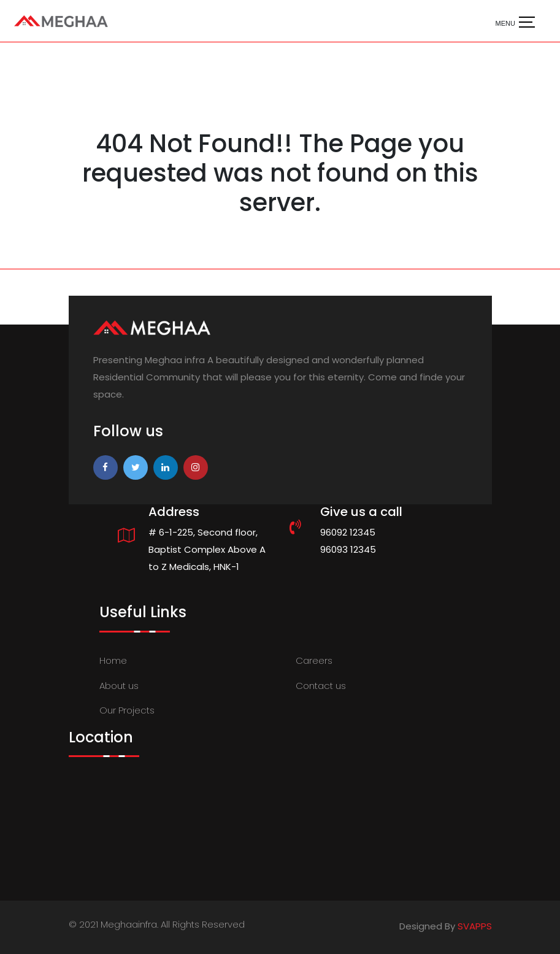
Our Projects (127, 710)
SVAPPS (475, 926)
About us (119, 686)
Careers (314, 660)
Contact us (321, 686)
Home (113, 660)
